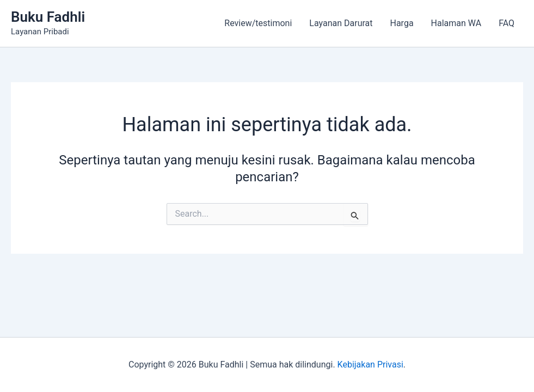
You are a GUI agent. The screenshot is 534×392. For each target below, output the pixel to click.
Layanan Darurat (341, 23)
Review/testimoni (258, 23)
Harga (402, 23)
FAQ (507, 23)
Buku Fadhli (48, 17)
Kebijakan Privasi (370, 365)
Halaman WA (456, 23)
